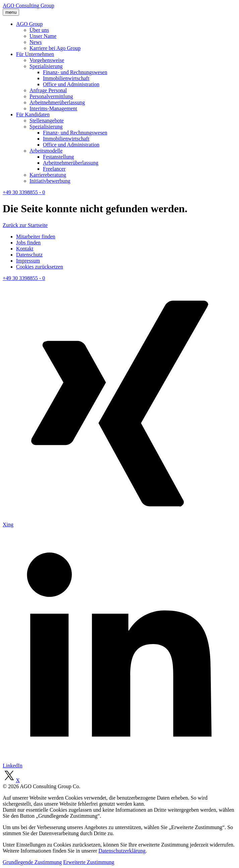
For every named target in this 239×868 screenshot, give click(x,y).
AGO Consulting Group (28, 6)
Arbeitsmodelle (46, 151)
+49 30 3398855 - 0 (24, 192)
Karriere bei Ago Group (55, 48)
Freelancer (54, 169)
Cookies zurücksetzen (40, 267)
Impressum (28, 261)
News (36, 42)
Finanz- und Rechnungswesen (75, 72)
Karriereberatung (48, 175)
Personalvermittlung (51, 96)
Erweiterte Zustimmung (88, 862)
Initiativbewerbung (50, 181)
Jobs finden (28, 243)
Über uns (39, 30)
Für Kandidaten (33, 114)
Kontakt (25, 249)
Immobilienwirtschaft (66, 78)
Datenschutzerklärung (122, 851)
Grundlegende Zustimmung (32, 862)
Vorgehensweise (47, 60)
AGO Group (29, 24)
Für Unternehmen (35, 54)
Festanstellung (58, 157)
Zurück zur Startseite (25, 225)
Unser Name (43, 36)
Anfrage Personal (48, 90)
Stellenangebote (47, 121)
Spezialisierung (46, 66)
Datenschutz (29, 255)
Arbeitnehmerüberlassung (57, 102)
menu (11, 12)
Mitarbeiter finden (36, 237)
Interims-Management (53, 108)
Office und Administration (71, 84)
